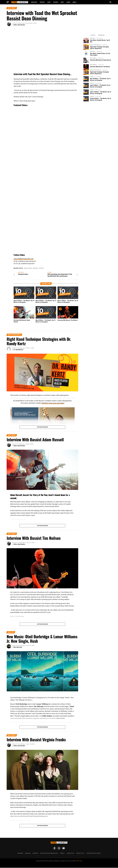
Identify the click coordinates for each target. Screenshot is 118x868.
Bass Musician (18, 647)
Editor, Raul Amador (19, 25)
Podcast (42, 2)
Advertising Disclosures (94, 853)
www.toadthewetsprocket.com (24, 259)
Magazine (34, 2)
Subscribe (20, 853)
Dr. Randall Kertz (18, 350)
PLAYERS (56, 2)
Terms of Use (70, 853)
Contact (62, 853)
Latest (42, 268)
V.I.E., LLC (79, 861)
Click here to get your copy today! (53, 403)
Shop (49, 2)
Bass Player (28, 268)
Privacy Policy (80, 853)
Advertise (35, 853)
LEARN (68, 2)
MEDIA (74, 2)
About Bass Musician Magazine (49, 853)
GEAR (62, 2)
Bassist (36, 268)
